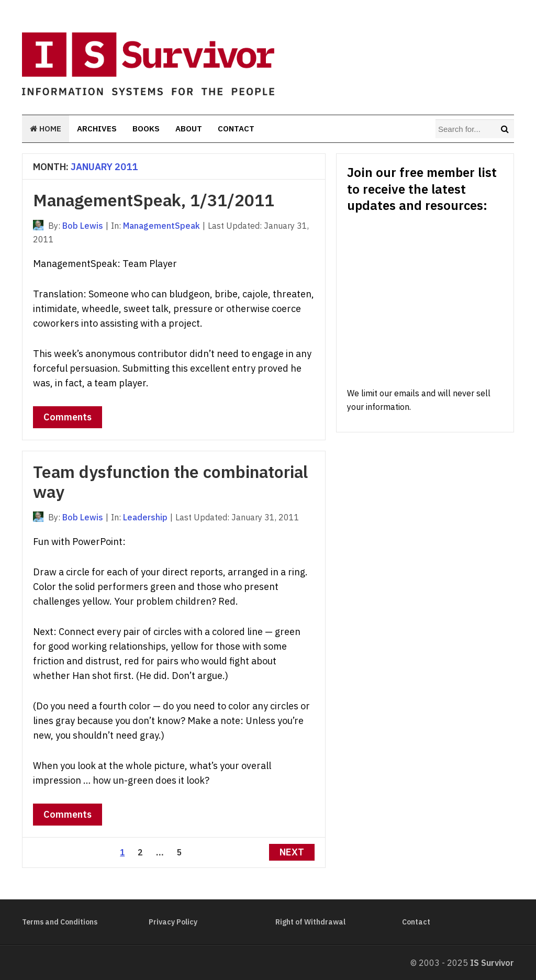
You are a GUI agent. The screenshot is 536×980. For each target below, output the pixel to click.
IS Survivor (492, 963)
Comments (68, 417)
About (189, 129)
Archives (97, 129)
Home (46, 129)
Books (146, 129)
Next (292, 852)
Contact (236, 129)
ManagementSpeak (161, 226)
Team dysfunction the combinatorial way (170, 482)
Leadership (145, 517)
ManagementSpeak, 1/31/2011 (154, 200)
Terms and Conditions (60, 922)
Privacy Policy (173, 922)
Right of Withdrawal (310, 922)
